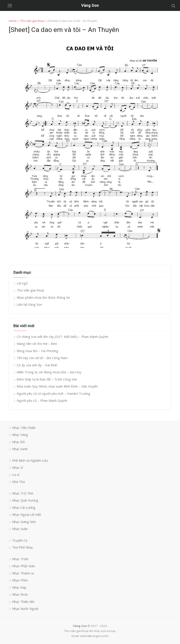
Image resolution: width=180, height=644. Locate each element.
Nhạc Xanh (20, 449)
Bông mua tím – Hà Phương (37, 351)
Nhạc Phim (20, 580)
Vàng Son (90, 5)
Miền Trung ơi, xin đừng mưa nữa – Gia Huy (49, 372)
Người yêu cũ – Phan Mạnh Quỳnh (42, 400)
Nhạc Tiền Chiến (24, 428)
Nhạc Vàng (20, 435)
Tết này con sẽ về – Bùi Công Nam (42, 358)
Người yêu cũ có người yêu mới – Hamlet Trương (53, 393)
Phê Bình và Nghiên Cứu (30, 460)
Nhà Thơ (18, 482)
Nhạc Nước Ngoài (25, 609)
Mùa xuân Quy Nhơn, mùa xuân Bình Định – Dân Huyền (57, 386)
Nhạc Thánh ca (23, 573)
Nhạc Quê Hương (25, 500)
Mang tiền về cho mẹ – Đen (37, 344)
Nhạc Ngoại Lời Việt (27, 514)
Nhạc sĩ (18, 467)
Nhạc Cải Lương (24, 507)
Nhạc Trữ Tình (23, 493)
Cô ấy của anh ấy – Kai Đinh (37, 365)
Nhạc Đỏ (18, 442)
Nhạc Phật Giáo (24, 566)
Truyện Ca (20, 540)
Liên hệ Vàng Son (29, 304)
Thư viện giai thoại (32, 21)
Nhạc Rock (20, 594)
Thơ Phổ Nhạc (23, 547)
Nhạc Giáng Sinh (24, 522)
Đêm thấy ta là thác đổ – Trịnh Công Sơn (47, 379)
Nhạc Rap (19, 587)
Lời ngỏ (22, 283)
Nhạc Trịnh (20, 559)
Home (13, 21)
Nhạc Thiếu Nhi (23, 602)
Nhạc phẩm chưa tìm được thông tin (43, 297)
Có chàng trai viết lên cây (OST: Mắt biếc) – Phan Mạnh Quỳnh (62, 337)
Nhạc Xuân (20, 529)
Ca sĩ (16, 475)
